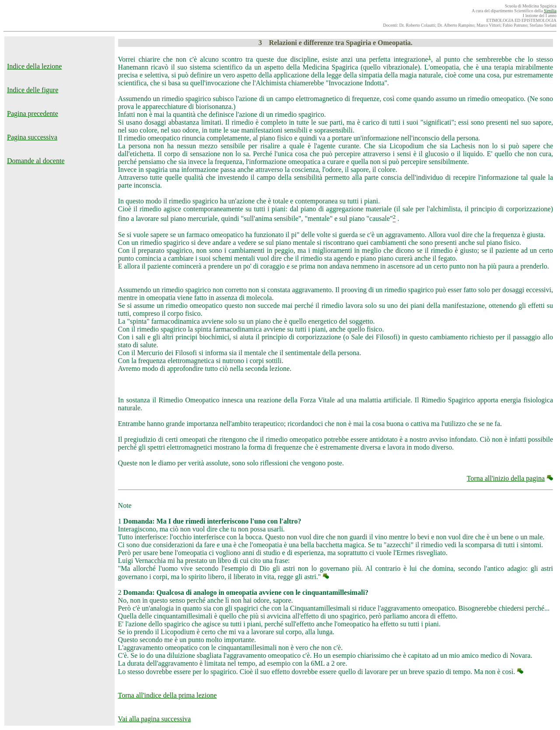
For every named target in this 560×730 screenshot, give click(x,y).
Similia (550, 11)
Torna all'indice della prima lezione (168, 695)
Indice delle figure (33, 90)
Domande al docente (36, 161)
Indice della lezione (34, 66)
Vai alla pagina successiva (155, 719)
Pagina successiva (32, 137)
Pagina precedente (33, 114)
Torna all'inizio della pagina (506, 478)
